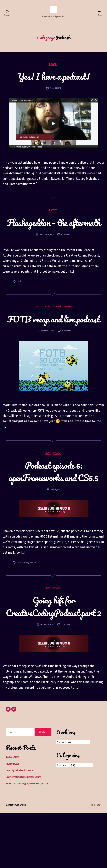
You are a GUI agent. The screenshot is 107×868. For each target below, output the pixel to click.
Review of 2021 (12, 813)
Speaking (69, 324)
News (48, 324)
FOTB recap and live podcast (53, 342)
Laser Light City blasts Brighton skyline (23, 832)
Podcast (53, 68)
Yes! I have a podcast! (54, 80)
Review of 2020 (12, 819)
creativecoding (23, 605)
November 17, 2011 (46, 252)
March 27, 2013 (55, 92)
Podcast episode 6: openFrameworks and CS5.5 (53, 507)
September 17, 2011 (47, 361)
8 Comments (67, 252)
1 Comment (67, 361)
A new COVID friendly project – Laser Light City (27, 839)
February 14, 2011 (47, 680)
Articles (38, 324)
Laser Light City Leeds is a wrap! (20, 826)
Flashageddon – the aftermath (53, 233)
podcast (33, 605)
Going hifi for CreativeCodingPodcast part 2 (53, 655)
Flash (19, 299)
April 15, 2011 (55, 532)
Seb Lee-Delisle (19, 860)
